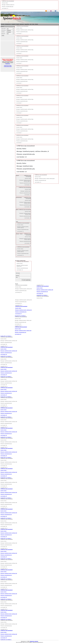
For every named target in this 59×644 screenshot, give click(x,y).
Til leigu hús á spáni (8, 66)
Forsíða (3, 24)
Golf (31, 24)
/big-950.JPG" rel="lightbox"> (20, 316)
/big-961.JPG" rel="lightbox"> (30, 534)
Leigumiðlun (27, 24)
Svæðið (18, 24)
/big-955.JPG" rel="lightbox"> (30, 412)
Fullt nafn (18, 273)
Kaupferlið (14, 24)
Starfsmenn (22, 24)
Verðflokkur (3, 32)
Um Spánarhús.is (8, 24)
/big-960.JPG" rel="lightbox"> (30, 514)
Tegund (17, 176)
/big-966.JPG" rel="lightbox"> (30, 635)
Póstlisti (36, 24)
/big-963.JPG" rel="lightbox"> (30, 574)
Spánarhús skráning (34, 641)
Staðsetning (3, 33)
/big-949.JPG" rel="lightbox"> (42, 295)
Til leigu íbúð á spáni (8, 66)
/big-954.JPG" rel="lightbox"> (30, 392)
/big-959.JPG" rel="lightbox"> (30, 493)
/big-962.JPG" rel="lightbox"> (30, 554)
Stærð (17, 210)
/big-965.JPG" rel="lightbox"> (30, 615)
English (52, 11)
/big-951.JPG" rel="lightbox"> (6, 336)
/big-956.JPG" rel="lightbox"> (30, 433)
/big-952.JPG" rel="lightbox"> (6, 356)
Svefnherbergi (3, 30)
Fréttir (33, 24)
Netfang (17, 276)
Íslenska (57, 11)
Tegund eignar (4, 29)
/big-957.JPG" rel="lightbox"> (30, 453)
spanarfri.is (8, 64)
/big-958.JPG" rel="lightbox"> (30, 473)
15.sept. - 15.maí (19, 234)
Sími (17, 277)
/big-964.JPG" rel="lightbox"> (30, 595)
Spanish (47, 11)
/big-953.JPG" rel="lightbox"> (30, 372)
